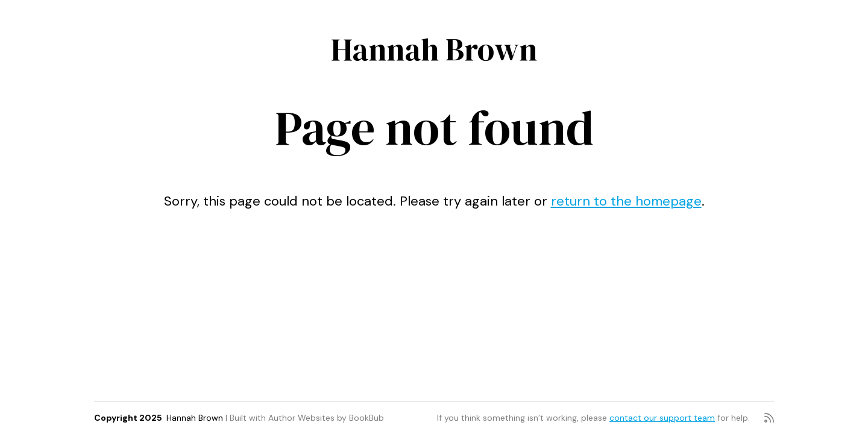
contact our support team (662, 418)
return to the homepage (626, 201)
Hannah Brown (434, 49)
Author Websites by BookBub (326, 418)
